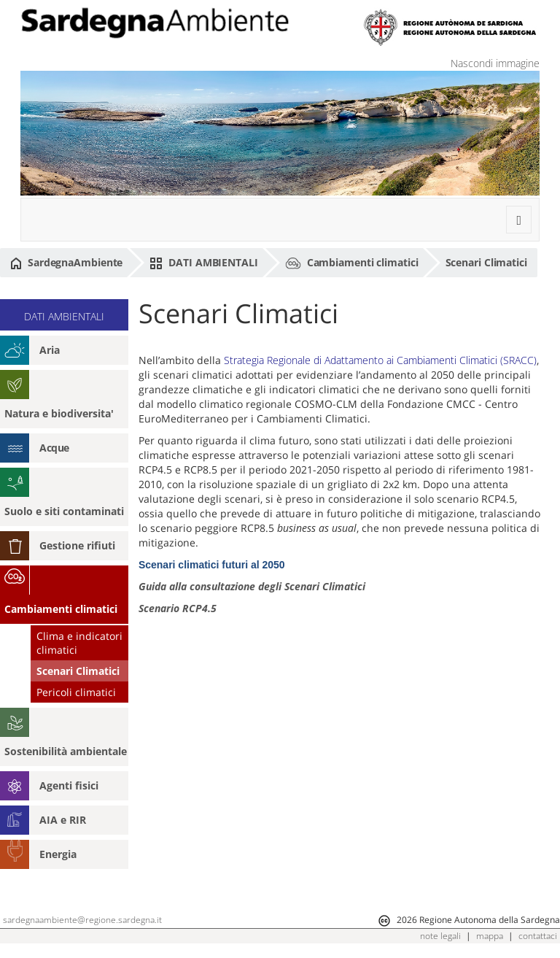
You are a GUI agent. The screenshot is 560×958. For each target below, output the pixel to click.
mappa (490, 936)
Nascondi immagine (495, 63)
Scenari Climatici (486, 262)
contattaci (538, 936)
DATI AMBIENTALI (203, 263)
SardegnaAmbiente (66, 263)
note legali (440, 936)
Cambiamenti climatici (352, 263)
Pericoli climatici (76, 692)
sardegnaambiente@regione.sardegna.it (82, 920)
